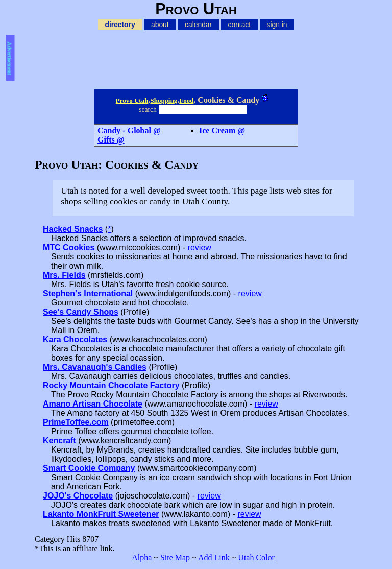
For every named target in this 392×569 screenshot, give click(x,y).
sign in (277, 25)
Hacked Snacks (73, 229)
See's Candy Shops (81, 312)
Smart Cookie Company (89, 468)
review (200, 247)
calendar (198, 25)
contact (240, 25)
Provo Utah (132, 100)
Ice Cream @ (222, 131)
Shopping (164, 100)
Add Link (214, 558)
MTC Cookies (69, 247)
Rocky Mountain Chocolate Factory (111, 385)
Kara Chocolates (75, 339)
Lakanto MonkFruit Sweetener (101, 514)
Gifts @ (111, 140)
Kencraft (59, 441)
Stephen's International (88, 293)
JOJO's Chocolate (78, 496)
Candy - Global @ (129, 131)
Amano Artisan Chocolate (93, 404)
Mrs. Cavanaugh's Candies (95, 367)
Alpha (142, 558)
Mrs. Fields (64, 275)
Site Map (175, 558)
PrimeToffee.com (76, 422)
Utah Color (256, 558)
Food (186, 100)
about (160, 25)
